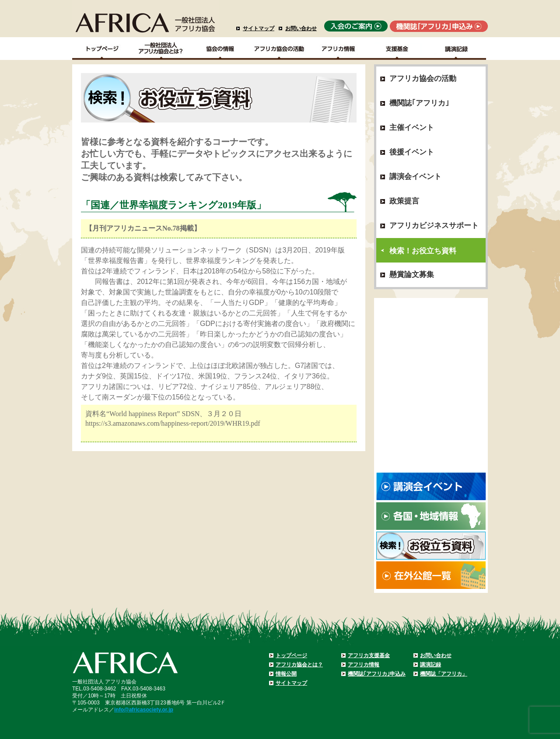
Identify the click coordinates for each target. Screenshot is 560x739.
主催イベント (412, 128)
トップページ (291, 655)
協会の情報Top (220, 49)
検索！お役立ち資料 (423, 251)
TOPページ (102, 49)
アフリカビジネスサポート (434, 226)
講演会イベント (415, 177)
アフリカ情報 (364, 665)
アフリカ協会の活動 (279, 49)
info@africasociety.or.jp (144, 710)
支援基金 (397, 49)
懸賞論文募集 (412, 275)
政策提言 (404, 201)
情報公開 (286, 674)
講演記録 (457, 49)
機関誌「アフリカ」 (444, 674)
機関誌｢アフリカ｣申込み (377, 674)
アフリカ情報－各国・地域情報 (338, 49)
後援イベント (412, 152)
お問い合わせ (301, 28)
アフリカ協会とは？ (299, 665)
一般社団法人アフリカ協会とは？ (161, 49)
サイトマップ (259, 28)
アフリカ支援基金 (369, 655)
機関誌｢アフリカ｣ (419, 103)
